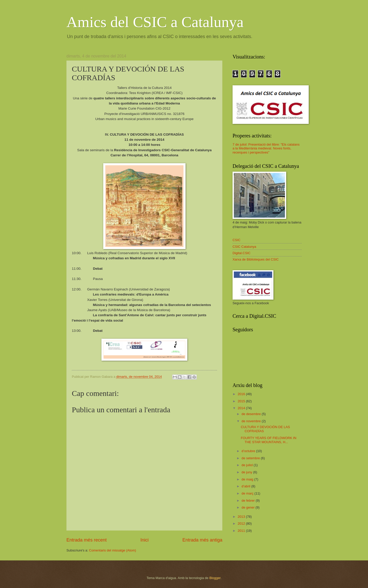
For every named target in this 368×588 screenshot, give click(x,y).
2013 (242, 517)
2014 (242, 408)
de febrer (249, 501)
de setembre (251, 458)
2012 (242, 524)
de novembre (252, 421)
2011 (242, 531)
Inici (144, 540)
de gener (248, 507)
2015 (242, 401)
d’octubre (249, 451)
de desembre (252, 414)
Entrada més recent (87, 540)
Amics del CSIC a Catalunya (155, 22)
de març (248, 493)
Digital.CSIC (241, 253)
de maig (248, 479)
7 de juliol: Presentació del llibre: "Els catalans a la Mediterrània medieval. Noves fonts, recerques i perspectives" (266, 148)
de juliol (248, 465)
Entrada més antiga (202, 540)
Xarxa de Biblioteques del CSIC (256, 259)
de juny (247, 472)
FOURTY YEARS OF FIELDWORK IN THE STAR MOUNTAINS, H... (268, 440)
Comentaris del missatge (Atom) (112, 550)
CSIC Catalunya (244, 247)
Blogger (215, 578)
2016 (242, 394)
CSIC (237, 240)
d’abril (246, 486)
